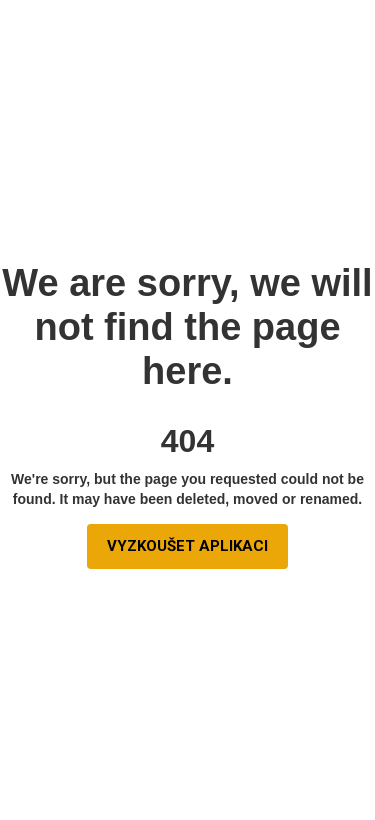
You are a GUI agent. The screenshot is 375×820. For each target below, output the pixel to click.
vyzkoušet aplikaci (187, 546)
